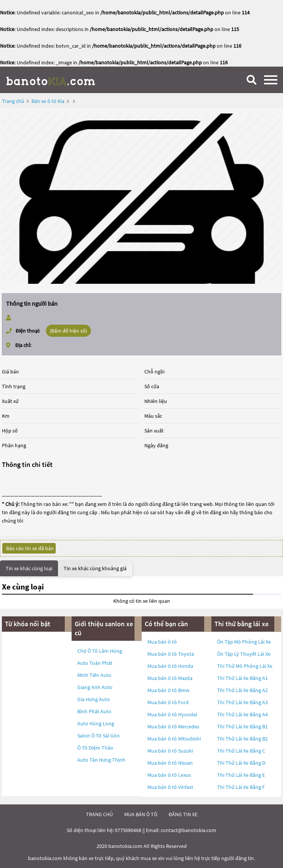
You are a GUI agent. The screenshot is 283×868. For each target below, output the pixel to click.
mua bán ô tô (141, 814)
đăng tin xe (183, 814)
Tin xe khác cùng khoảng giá (95, 568)
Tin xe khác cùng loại (29, 568)
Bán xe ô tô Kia (48, 101)
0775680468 (128, 830)
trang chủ (99, 814)
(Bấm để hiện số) (68, 331)
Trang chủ (13, 101)
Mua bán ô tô (162, 642)
